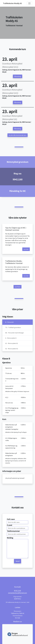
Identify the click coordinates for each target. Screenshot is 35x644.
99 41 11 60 (17, 591)
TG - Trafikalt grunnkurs (13, 327)
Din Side (18, 618)
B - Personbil (9, 322)
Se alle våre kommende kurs (18, 135)
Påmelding (18, 76)
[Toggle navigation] (29, 3)
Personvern (17, 611)
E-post (9, 525)
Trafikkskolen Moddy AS (10, 3)
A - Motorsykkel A (11, 338)
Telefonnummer (13, 531)
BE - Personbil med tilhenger (15, 333)
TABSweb (14, 613)
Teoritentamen (18, 616)
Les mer (26, 249)
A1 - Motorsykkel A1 (12, 343)
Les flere (17, 287)
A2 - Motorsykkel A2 (12, 349)
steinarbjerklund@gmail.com (17, 593)
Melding (10, 538)
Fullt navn (11, 519)
